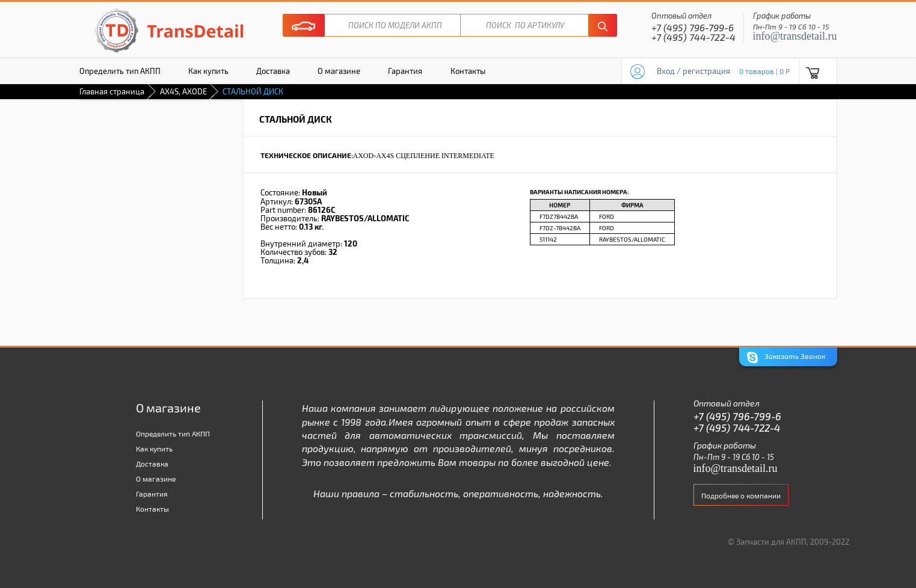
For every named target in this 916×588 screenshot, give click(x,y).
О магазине (339, 71)
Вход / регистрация (693, 71)
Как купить (208, 71)
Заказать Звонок (786, 357)
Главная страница (112, 91)
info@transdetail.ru (795, 36)
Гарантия (405, 71)
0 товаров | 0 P (764, 71)
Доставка (273, 71)
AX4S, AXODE (183, 91)
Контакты (468, 71)
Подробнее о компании (741, 495)
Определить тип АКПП (120, 71)
